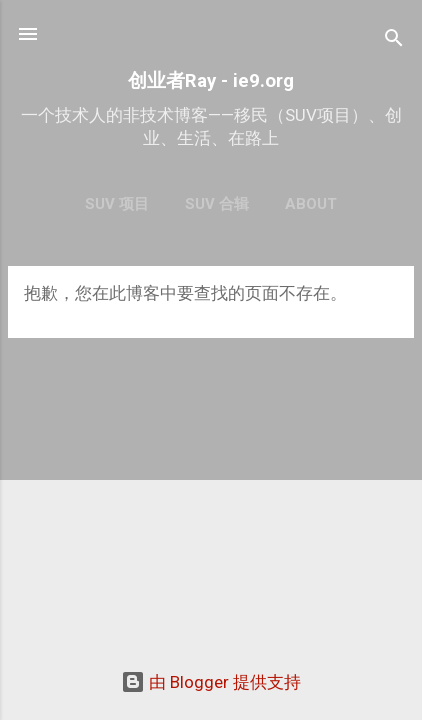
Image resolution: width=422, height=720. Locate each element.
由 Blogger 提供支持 (211, 682)
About (311, 204)
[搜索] (394, 40)
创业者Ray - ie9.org (211, 81)
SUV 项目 (117, 204)
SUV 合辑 (217, 204)
